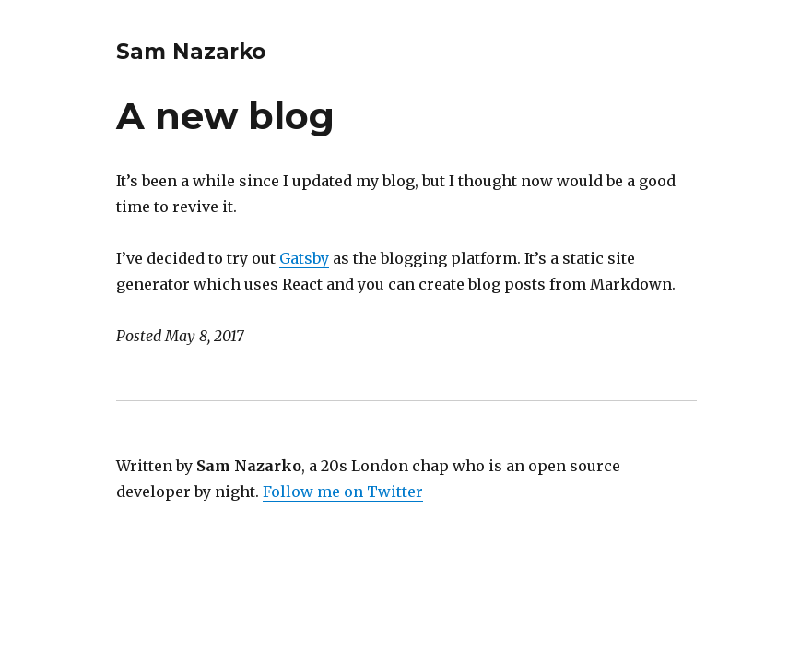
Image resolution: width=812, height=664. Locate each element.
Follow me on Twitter (343, 492)
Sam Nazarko (191, 52)
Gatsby (304, 258)
